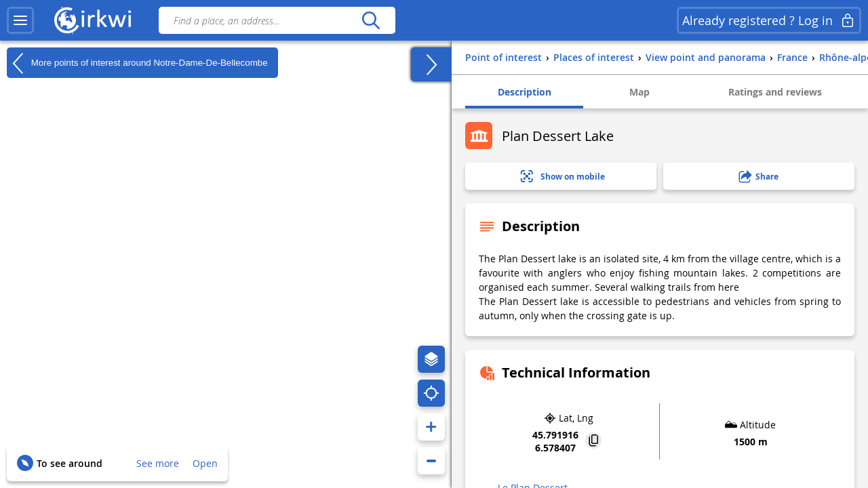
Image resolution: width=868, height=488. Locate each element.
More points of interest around (137, 63)
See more (158, 463)
